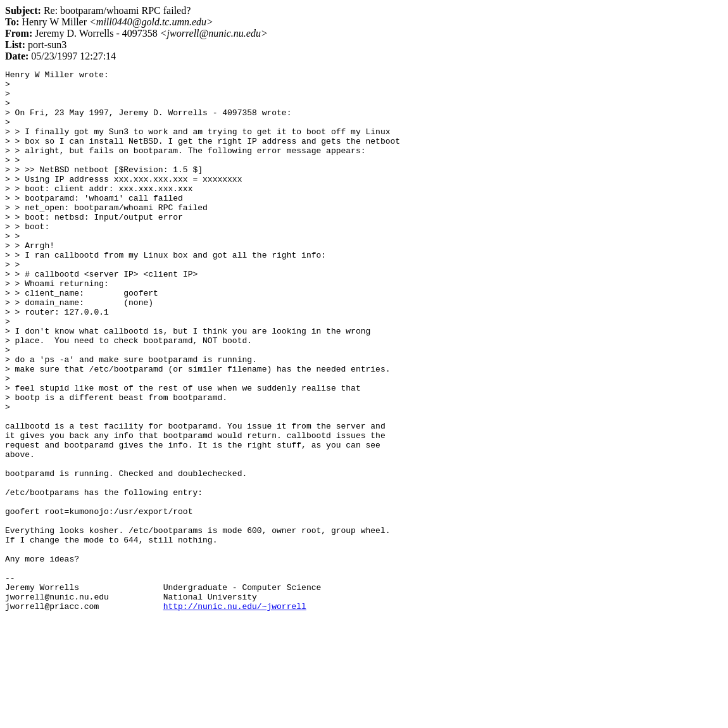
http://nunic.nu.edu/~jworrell (235, 714)
